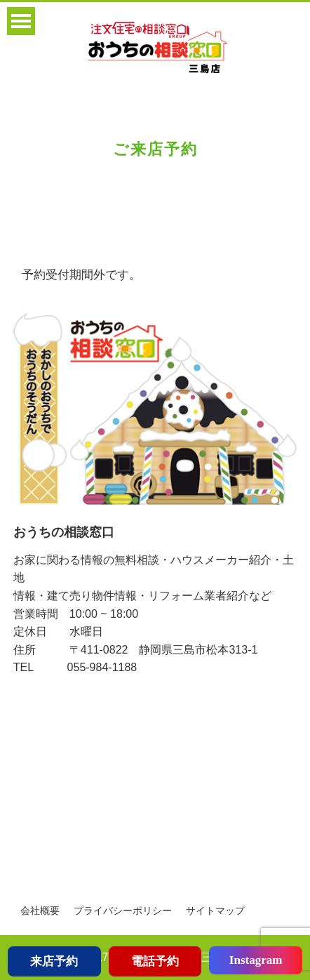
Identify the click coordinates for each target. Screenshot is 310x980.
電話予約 (155, 961)
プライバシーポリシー (123, 911)
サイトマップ (215, 911)
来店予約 (54, 961)
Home (26, 220)
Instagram (256, 960)
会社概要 (40, 911)
